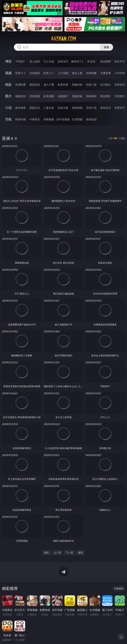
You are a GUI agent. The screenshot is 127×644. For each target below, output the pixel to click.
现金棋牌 (106, 61)
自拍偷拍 (35, 73)
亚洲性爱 (21, 85)
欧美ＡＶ (49, 73)
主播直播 (106, 73)
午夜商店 (35, 119)
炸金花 (91, 61)
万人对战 (49, 61)
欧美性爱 (63, 85)
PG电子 (20, 61)
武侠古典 (63, 108)
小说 (8, 108)
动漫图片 (63, 96)
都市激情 (21, 108)
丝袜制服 (91, 73)
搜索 (106, 47)
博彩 (8, 61)
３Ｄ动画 (63, 73)
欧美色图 (49, 96)
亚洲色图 (35, 96)
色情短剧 (91, 119)
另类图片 (120, 96)
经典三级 (91, 85)
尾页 (81, 553)
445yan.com (63, 39)
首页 (46, 553)
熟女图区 (106, 96)
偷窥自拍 (21, 96)
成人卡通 (49, 85)
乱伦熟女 (106, 85)
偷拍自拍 (35, 85)
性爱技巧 (120, 108)
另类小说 (91, 108)
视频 (8, 73)
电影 (8, 84)
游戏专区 (63, 61)
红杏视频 (77, 119)
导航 (8, 119)
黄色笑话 (106, 108)
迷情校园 (77, 108)
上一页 (57, 553)
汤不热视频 (63, 119)
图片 (8, 96)
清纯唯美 (91, 96)
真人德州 (35, 61)
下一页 (70, 553)
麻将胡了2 (77, 61)
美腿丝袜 (77, 96)
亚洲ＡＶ (21, 73)
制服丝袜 (77, 85)
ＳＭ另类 (120, 73)
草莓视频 (49, 119)
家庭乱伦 (35, 108)
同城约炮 (21, 119)
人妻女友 (49, 108)
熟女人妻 (77, 73)
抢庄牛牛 (120, 61)
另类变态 (120, 85)
